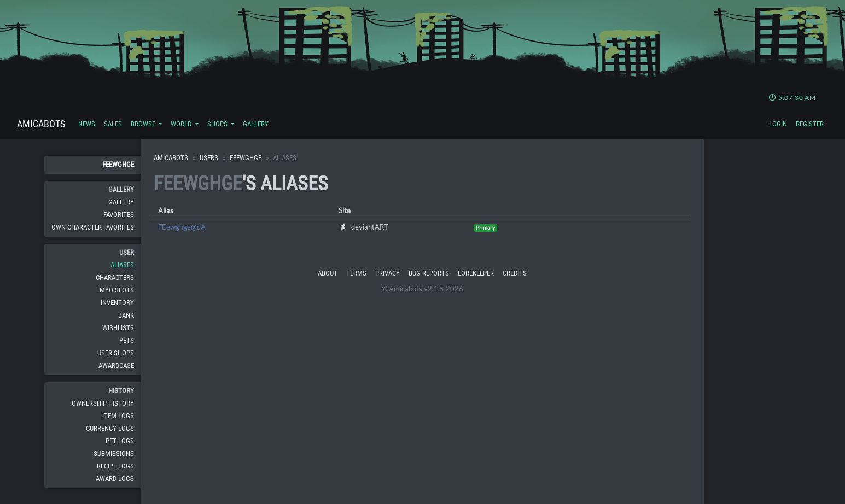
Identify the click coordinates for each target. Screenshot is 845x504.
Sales (113, 124)
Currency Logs (110, 428)
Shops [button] (218, 124)
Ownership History (103, 403)
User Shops (116, 353)
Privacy (387, 273)
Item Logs (118, 416)
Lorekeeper (476, 273)
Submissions (114, 453)
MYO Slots (117, 290)
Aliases (122, 265)
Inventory (117, 303)
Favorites (119, 215)
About (328, 273)
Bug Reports (429, 273)
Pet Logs (120, 441)
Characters (115, 277)
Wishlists (118, 328)
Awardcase (116, 365)
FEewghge (118, 164)
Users (209, 158)
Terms (356, 273)
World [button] (182, 124)
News (87, 124)
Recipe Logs (115, 466)
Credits (515, 273)
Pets (127, 340)
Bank (126, 315)
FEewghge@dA (182, 227)
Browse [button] (144, 124)
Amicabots (41, 124)
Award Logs (115, 479)
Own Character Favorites (93, 227)
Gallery (256, 124)
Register (810, 124)
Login (778, 124)
